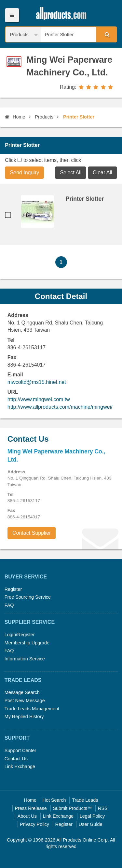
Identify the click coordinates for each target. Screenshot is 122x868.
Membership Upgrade (27, 643)
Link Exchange (20, 766)
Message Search (22, 692)
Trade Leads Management (32, 709)
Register (13, 589)
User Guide (91, 824)
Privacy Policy (34, 824)
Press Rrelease (31, 808)
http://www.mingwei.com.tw (39, 399)
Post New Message (25, 701)
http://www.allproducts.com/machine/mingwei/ (60, 407)
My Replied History (24, 717)
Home (15, 117)
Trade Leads (85, 800)
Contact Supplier (32, 533)
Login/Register (20, 635)
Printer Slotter (85, 199)
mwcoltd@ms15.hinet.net (37, 382)
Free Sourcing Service (28, 597)
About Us (27, 816)
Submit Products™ (72, 808)
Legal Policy (92, 816)
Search (106, 34)
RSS (103, 808)
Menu (12, 15)
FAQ (9, 605)
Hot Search (54, 800)
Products (44, 117)
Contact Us (16, 759)
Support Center (20, 750)
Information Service (25, 659)
